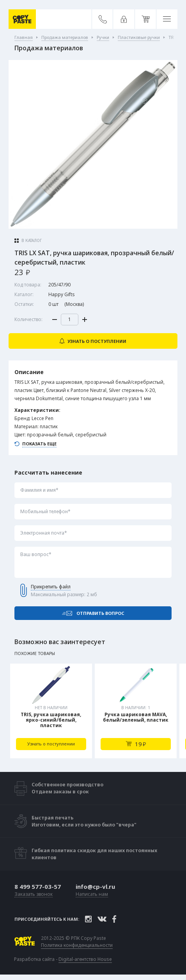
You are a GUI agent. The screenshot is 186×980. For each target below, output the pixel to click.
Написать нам (92, 894)
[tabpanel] (51, 711)
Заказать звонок (34, 894)
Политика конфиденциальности (77, 945)
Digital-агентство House (85, 959)
